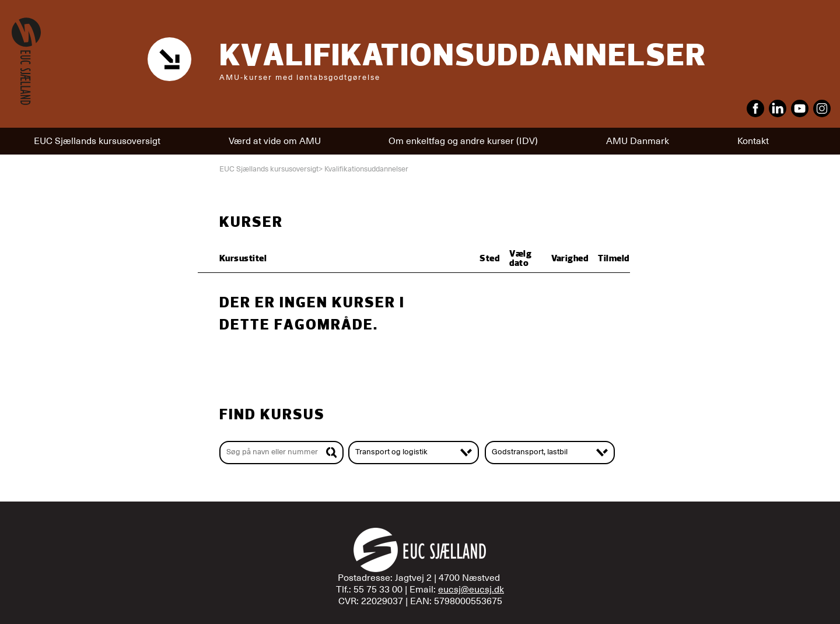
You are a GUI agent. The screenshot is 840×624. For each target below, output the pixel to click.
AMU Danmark (638, 141)
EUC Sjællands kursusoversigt (97, 141)
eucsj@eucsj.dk (471, 590)
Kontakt (753, 141)
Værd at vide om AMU (275, 141)
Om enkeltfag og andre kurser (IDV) (463, 141)
